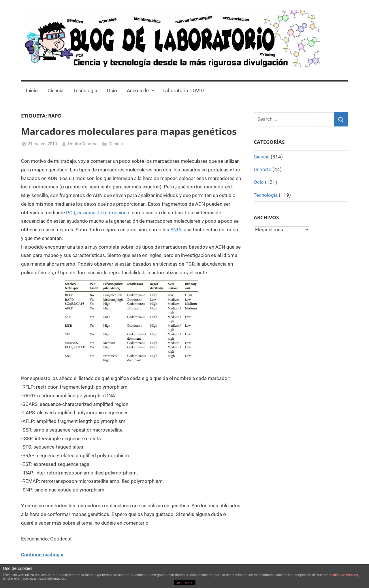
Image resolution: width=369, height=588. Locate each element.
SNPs (176, 230)
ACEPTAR (184, 583)
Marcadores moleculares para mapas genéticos (129, 131)
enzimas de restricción (102, 213)
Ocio (112, 90)
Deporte (262, 169)
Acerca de (141, 90)
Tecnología (85, 90)
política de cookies (344, 575)
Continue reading (40, 555)
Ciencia (55, 90)
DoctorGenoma (83, 144)
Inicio (32, 90)
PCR (71, 213)
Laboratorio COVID (183, 90)
